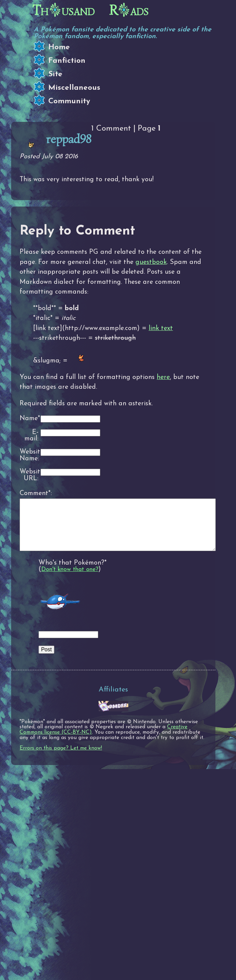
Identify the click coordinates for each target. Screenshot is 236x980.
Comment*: (29, 493)
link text (161, 328)
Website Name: (29, 455)
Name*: (29, 419)
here (163, 377)
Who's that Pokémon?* (73, 573)
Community (69, 101)
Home (59, 47)
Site (55, 74)
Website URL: (29, 475)
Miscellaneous (74, 88)
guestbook (151, 262)
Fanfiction (67, 61)
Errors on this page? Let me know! (61, 758)
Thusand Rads (90, 10)
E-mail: (31, 436)
